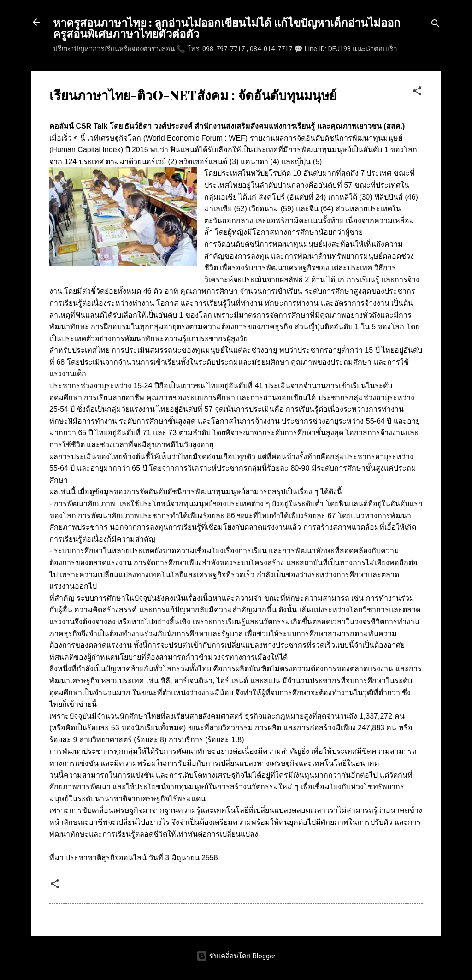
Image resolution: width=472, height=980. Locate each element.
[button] (417, 92)
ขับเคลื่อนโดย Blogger (236, 956)
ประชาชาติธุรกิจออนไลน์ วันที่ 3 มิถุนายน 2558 (142, 858)
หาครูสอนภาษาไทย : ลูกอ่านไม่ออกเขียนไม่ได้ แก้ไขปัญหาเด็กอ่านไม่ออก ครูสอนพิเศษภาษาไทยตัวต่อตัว (227, 28)
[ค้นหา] (436, 25)
